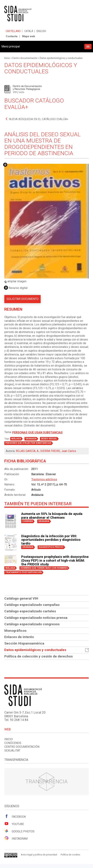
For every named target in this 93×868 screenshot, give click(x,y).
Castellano (13, 31)
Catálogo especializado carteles (30, 611)
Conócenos (13, 743)
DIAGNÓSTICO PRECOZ (51, 547)
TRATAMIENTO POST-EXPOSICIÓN (24, 572)
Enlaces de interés (19, 637)
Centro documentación (25, 58)
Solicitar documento (22, 299)
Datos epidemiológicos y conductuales (61, 58)
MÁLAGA (16, 439)
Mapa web (29, 36)
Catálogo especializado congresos (32, 624)
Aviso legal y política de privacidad (39, 855)
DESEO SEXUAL (49, 439)
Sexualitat (12, 751)
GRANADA (31, 439)
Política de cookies (70, 855)
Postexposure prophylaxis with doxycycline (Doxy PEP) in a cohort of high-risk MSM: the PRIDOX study (55, 561)
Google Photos (19, 831)
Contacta (12, 36)
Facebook (15, 816)
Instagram (16, 838)
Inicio (7, 58)
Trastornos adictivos (44, 479)
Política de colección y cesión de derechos (38, 656)
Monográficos (15, 631)
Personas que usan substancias (37, 432)
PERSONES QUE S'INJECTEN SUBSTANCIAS (28, 443)
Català (29, 31)
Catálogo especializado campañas (32, 605)
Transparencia (46, 781)
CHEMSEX (28, 521)
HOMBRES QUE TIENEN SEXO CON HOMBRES (44, 568)
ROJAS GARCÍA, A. (27, 451)
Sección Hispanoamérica (24, 643)
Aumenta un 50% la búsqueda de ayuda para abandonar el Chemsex (52, 516)
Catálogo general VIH (21, 598)
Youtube (14, 824)
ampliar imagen (15, 281)
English (41, 31)
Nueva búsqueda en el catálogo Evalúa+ (39, 119)
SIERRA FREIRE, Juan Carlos (58, 451)
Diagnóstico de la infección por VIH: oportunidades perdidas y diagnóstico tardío (51, 540)
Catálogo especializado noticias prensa (36, 618)
